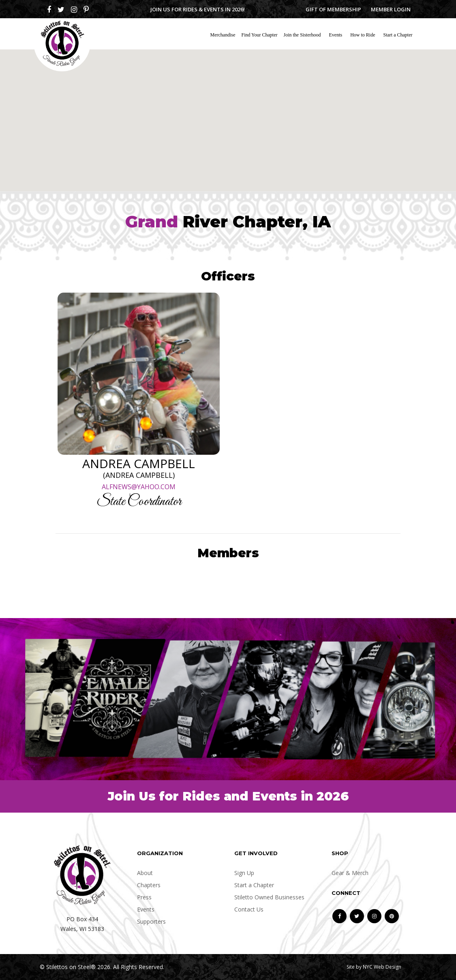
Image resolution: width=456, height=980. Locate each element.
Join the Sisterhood (302, 35)
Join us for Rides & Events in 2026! (198, 9)
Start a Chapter (398, 35)
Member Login (391, 9)
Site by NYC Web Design (374, 967)
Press (144, 897)
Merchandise (223, 35)
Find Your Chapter (260, 35)
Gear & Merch (350, 873)
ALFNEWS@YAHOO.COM (139, 487)
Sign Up (244, 873)
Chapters (149, 885)
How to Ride (363, 35)
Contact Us (249, 909)
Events (336, 35)
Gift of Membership (333, 9)
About (145, 873)
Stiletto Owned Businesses (269, 897)
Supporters (151, 921)
